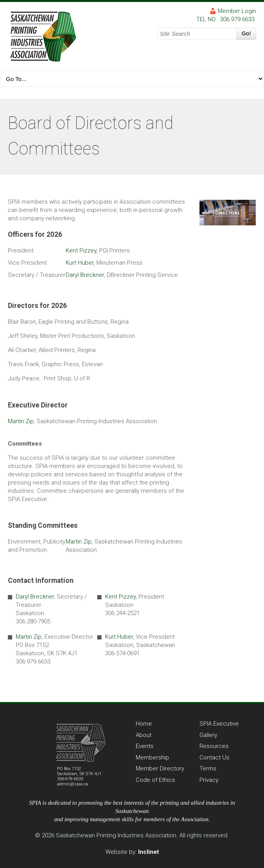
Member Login (237, 11)
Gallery (208, 735)
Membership (152, 757)
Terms (208, 768)
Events (145, 746)
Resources (214, 746)
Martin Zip (21, 421)
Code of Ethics (155, 780)
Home (144, 724)
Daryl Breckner (85, 275)
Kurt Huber (80, 263)
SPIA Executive (219, 724)
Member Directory (160, 768)
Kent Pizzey (81, 251)
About (144, 735)
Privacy (209, 780)
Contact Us (214, 757)
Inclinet (149, 852)
